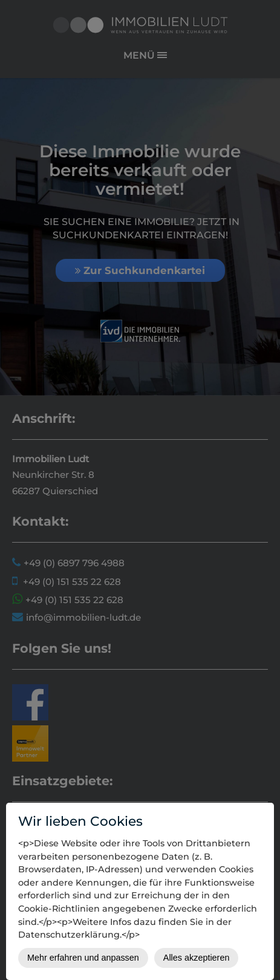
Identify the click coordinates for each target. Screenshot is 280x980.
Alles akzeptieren (197, 958)
